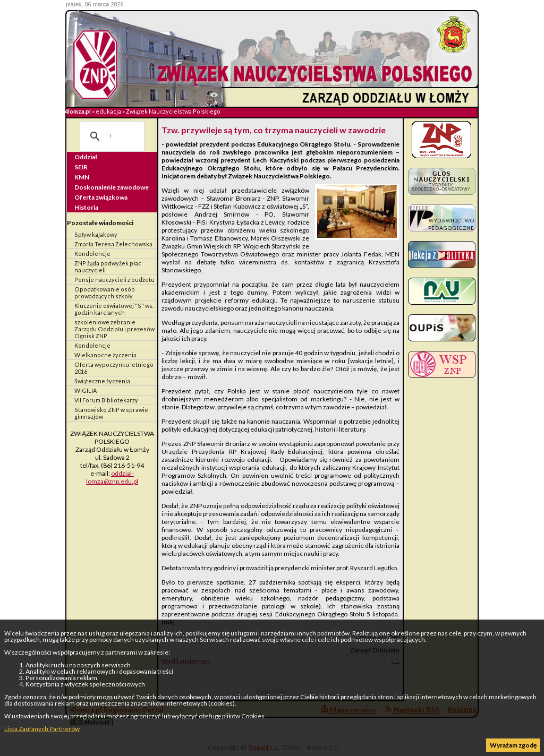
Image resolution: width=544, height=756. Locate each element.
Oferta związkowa (101, 197)
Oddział (86, 157)
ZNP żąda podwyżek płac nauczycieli (108, 267)
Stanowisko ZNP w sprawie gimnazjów (111, 413)
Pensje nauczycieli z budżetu (114, 280)
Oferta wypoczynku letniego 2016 (114, 368)
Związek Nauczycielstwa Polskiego (173, 111)
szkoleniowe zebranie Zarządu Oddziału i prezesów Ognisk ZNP (114, 329)
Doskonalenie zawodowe (112, 187)
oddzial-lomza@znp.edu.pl (112, 477)
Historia (86, 207)
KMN (82, 177)
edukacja (108, 111)
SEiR (81, 167)
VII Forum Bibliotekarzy (106, 400)
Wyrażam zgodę (513, 745)
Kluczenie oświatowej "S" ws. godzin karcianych (114, 309)
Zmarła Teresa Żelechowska (113, 244)
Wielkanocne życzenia (105, 355)
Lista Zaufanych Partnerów (42, 729)
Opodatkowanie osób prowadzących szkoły (105, 293)
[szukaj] (110, 136)
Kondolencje (92, 254)
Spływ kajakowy (96, 234)
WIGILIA (86, 390)
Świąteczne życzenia (102, 381)
